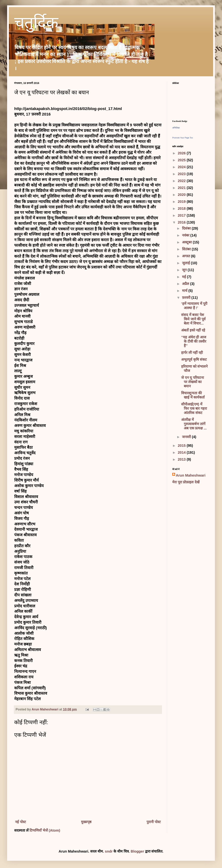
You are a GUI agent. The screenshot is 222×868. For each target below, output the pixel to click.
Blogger (137, 851)
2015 (182, 446)
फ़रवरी (187, 298)
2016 (182, 222)
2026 (182, 153)
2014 (182, 452)
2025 (182, 160)
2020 (182, 195)
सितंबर (187, 249)
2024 (182, 167)
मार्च (185, 291)
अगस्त (187, 256)
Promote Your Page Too (183, 138)
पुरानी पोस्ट (154, 822)
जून (185, 270)
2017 (182, 215)
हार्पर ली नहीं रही (192, 353)
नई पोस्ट (21, 822)
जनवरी (187, 437)
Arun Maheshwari (191, 475)
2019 (182, 202)
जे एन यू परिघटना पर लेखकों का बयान (193, 382)
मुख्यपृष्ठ (86, 822)
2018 (182, 208)
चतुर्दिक (36, 24)
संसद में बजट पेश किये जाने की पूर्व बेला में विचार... (193, 319)
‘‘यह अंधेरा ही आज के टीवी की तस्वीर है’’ (194, 341)
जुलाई (186, 263)
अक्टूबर (187, 242)
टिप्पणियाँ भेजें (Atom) (45, 830)
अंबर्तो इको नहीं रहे (193, 330)
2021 (182, 188)
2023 (182, 174)
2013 (182, 459)
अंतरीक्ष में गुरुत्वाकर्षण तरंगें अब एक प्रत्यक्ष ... (194, 424)
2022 (182, 181)
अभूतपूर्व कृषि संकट (194, 359)
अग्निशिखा (176, 128)
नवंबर (186, 235)
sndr (109, 851)
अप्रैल (186, 284)
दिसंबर (187, 228)
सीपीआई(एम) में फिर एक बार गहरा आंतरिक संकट (194, 408)
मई (185, 277)
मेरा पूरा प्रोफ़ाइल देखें (186, 482)
